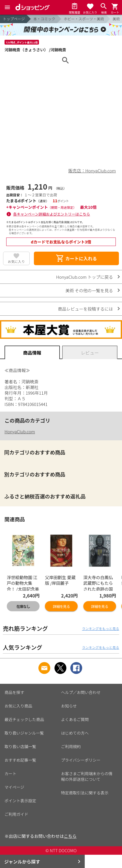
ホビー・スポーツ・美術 (84, 19)
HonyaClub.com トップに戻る (85, 277)
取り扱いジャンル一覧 (24, 733)
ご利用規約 (71, 746)
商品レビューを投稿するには (85, 309)
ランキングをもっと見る (101, 628)
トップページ (14, 19)
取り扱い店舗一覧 (20, 746)
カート (10, 773)
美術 (116, 19)
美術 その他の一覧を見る (89, 290)
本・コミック (44, 19)
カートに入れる (76, 258)
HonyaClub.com (20, 431)
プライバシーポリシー (81, 760)
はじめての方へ (75, 733)
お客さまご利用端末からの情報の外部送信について (87, 776)
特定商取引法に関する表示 (85, 793)
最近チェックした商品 (24, 719)
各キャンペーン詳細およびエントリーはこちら (52, 214)
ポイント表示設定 (20, 801)
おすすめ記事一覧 (20, 760)
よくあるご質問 (75, 719)
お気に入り (16, 261)
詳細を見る (61, 606)
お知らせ (69, 706)
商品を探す (14, 692)
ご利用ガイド (16, 814)
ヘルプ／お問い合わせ (81, 692)
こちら (70, 836)
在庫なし (23, 606)
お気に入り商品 (18, 706)
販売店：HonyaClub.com (92, 171)
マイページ (14, 787)
